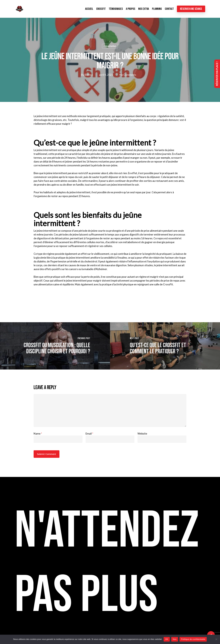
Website (142, 434)
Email (89, 434)
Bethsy (89, 75)
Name (38, 434)
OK (167, 639)
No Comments (128, 75)
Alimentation (110, 46)
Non (175, 639)
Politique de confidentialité (193, 639)
